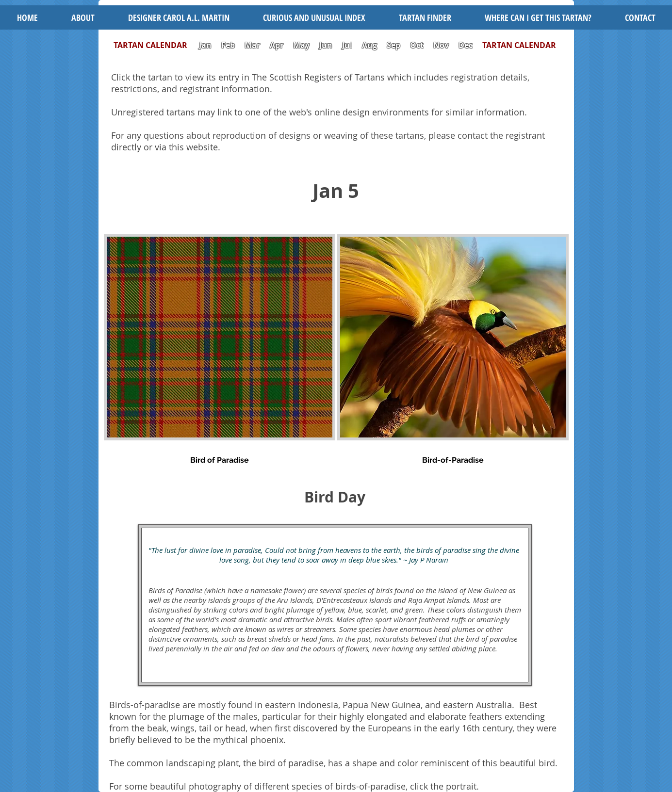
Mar (252, 45)
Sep (393, 45)
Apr (277, 45)
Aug (369, 45)
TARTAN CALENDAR (155, 45)
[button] (314, 17)
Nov (441, 45)
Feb (228, 45)
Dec (466, 45)
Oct (418, 45)
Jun (326, 45)
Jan (205, 45)
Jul (348, 45)
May (301, 45)
